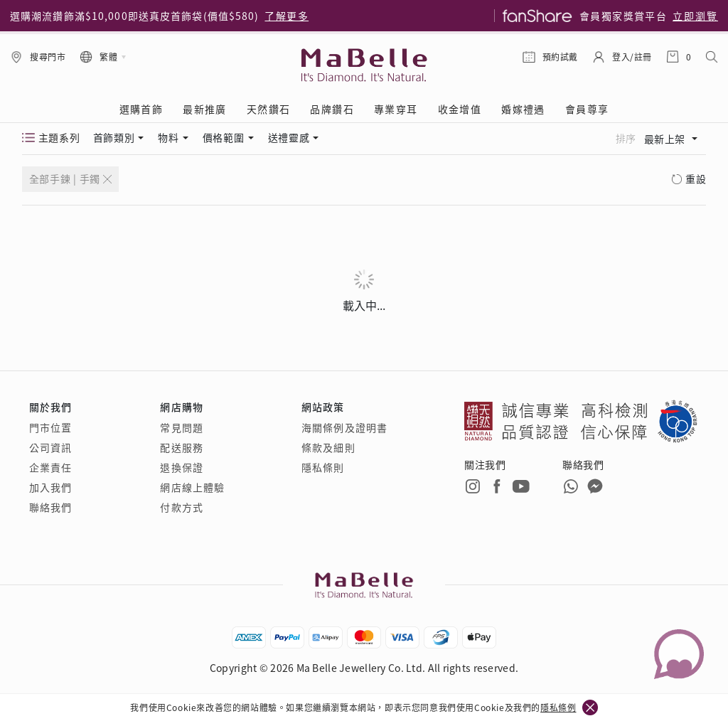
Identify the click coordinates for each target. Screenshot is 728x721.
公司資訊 (50, 447)
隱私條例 (558, 707)
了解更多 (287, 16)
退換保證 (181, 467)
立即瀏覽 (695, 16)
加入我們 (50, 487)
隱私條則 (323, 467)
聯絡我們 (50, 507)
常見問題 (181, 427)
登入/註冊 (632, 57)
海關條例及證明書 (344, 427)
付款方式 (181, 507)
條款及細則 (328, 447)
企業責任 (50, 467)
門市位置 (50, 427)
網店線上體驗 (192, 487)
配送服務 (181, 447)
